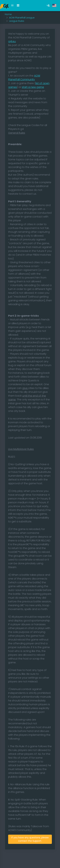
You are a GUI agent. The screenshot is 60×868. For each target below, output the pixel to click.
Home (8, 14)
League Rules (17, 21)
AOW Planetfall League (22, 18)
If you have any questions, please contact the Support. (30, 839)
